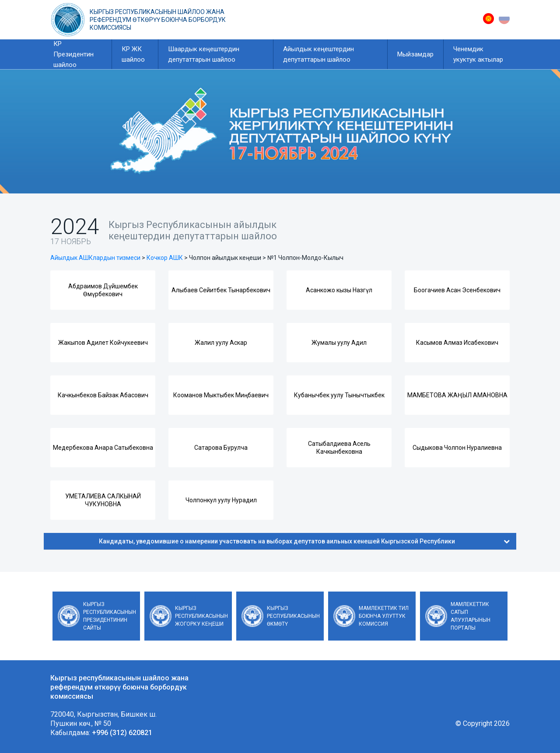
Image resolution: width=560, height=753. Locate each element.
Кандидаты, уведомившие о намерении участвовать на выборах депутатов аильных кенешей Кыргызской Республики (304, 541)
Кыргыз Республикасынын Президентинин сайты (110, 616)
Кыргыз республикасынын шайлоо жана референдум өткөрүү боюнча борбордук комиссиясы (158, 20)
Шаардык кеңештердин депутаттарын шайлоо (204, 54)
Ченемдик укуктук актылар (478, 54)
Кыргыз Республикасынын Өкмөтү (293, 616)
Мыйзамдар (415, 54)
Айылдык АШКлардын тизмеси (95, 258)
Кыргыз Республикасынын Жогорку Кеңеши (201, 616)
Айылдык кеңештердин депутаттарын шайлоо (318, 54)
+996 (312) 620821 (122, 733)
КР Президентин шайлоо (73, 54)
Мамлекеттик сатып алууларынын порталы (471, 616)
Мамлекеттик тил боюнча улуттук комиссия (384, 616)
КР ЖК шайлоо (133, 54)
